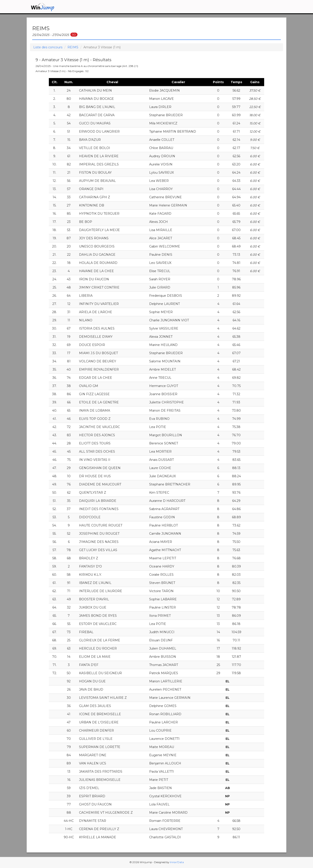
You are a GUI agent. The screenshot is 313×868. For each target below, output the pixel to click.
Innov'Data (177, 862)
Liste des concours (48, 47)
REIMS (73, 47)
